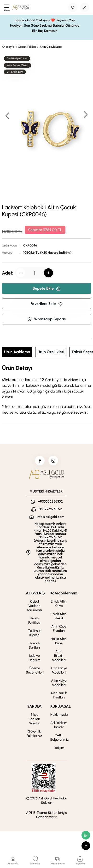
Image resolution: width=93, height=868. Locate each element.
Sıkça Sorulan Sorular (34, 719)
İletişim (59, 748)
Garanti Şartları (34, 645)
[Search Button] (73, 7)
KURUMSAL (61, 706)
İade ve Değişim (34, 658)
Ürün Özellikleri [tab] (51, 352)
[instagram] (53, 461)
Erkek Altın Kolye (59, 604)
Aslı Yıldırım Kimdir (59, 725)
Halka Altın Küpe (59, 641)
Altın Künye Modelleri (59, 670)
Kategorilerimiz (64, 593)
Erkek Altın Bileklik (59, 616)
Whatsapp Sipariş (46, 319)
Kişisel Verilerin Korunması (34, 606)
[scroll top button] (86, 846)
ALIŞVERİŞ (35, 593)
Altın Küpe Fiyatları (59, 629)
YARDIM (34, 706)
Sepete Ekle (46, 288)
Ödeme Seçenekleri (35, 670)
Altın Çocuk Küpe (51, 47)
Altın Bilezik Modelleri (59, 656)
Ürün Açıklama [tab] (17, 352)
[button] (85, 115)
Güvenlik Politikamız (34, 734)
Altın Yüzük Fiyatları (59, 695)
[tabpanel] (46, 390)
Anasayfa (8, 47)
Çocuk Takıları (27, 47)
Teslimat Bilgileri (34, 633)
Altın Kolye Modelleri (59, 683)
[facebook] (40, 461)
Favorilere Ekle (46, 304)
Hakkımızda (59, 715)
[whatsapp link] (86, 835)
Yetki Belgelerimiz (59, 737)
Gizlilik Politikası (34, 620)
